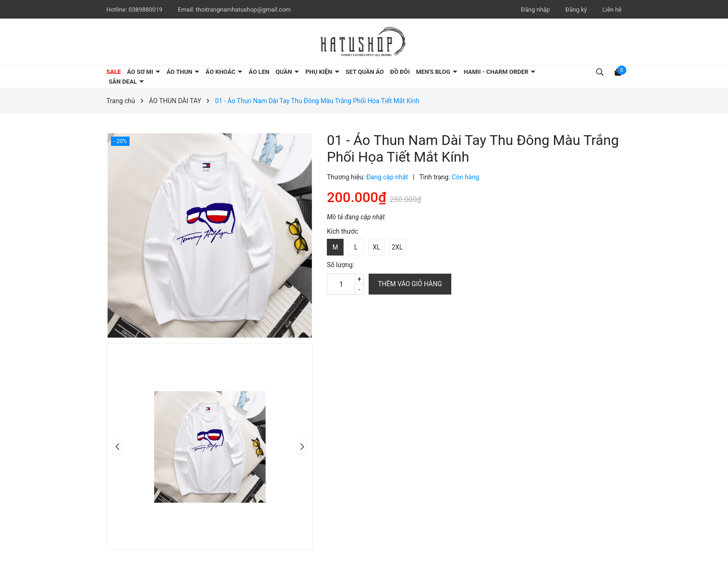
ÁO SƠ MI (141, 72)
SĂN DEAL (123, 82)
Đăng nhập (535, 10)
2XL (397, 247)
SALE (114, 72)
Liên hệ (612, 10)
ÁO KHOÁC (221, 72)
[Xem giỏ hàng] (618, 72)
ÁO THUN (180, 72)
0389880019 (146, 10)
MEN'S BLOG (434, 72)
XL (377, 247)
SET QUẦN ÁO (365, 72)
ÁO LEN (259, 72)
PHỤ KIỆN (320, 72)
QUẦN (285, 72)
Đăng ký (576, 10)
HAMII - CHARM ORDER (497, 72)
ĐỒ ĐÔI (400, 72)
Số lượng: (341, 265)
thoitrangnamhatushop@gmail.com (244, 10)
